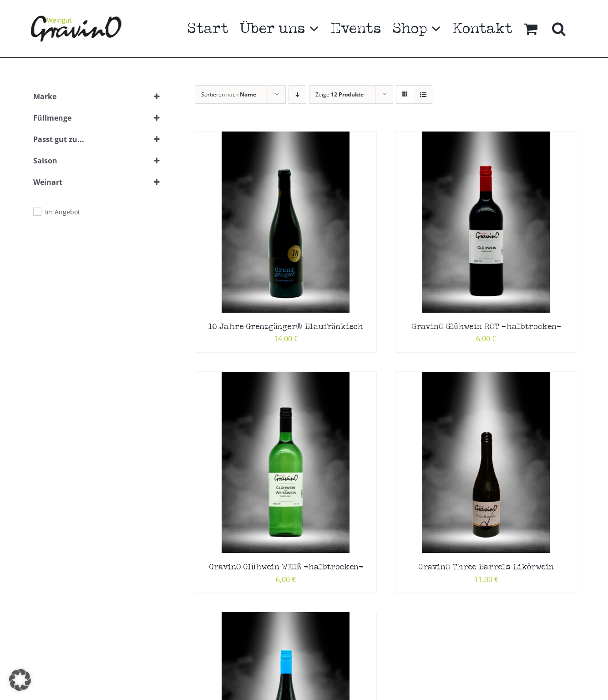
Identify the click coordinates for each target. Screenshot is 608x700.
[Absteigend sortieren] (297, 94)
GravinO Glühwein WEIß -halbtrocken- (286, 567)
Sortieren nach (229, 94)
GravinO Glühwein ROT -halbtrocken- (486, 327)
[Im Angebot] (37, 211)
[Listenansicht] (423, 94)
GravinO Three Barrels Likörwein (486, 567)
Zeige (339, 94)
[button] (559, 29)
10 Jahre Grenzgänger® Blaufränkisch (286, 327)
